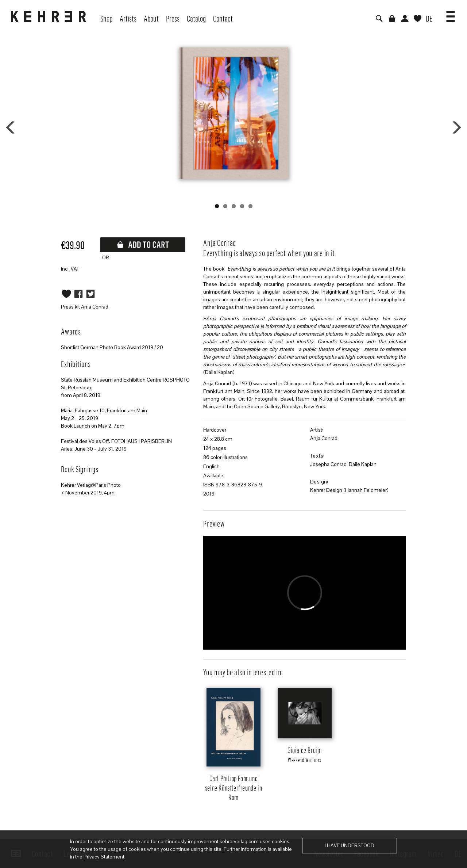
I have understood (350, 845)
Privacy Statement (104, 857)
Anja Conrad (324, 438)
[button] (451, 14)
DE (429, 18)
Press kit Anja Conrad (85, 307)
